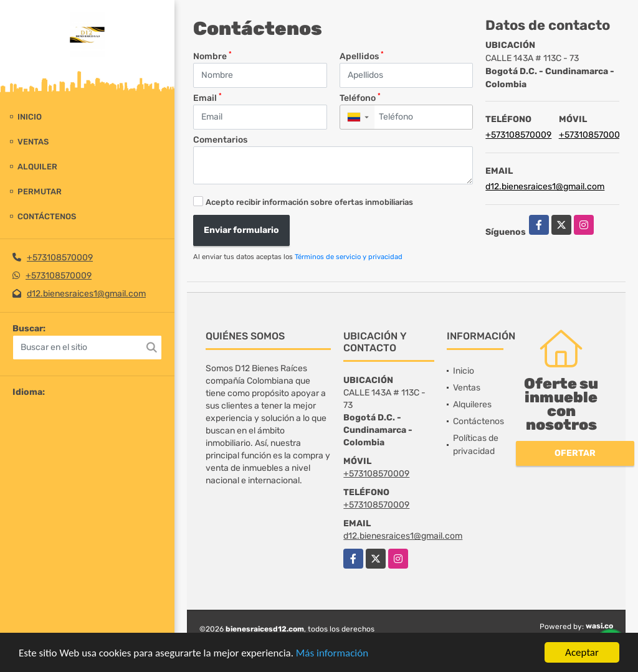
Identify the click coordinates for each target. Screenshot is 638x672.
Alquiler (37, 167)
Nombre (212, 56)
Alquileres (472, 405)
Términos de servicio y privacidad (349, 257)
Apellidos (362, 56)
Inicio (30, 117)
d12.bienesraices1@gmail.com (86, 294)
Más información (332, 654)
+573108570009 (60, 258)
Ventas (33, 142)
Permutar (40, 192)
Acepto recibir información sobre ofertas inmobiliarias (309, 202)
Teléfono (360, 97)
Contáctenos (47, 216)
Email (207, 97)
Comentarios (220, 140)
